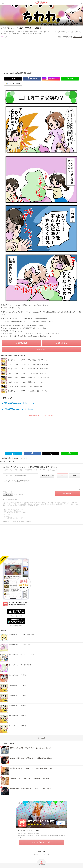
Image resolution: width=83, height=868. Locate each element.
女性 (63, 476)
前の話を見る (23, 343)
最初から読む (41, 349)
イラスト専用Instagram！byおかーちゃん (18, 409)
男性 (74, 476)
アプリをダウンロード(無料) (41, 842)
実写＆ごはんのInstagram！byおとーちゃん (19, 403)
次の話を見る (60, 343)
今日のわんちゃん (38, 855)
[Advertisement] (41, 53)
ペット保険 (46, 855)
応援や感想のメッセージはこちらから (41, 415)
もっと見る (41, 738)
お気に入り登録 (77, 37)
